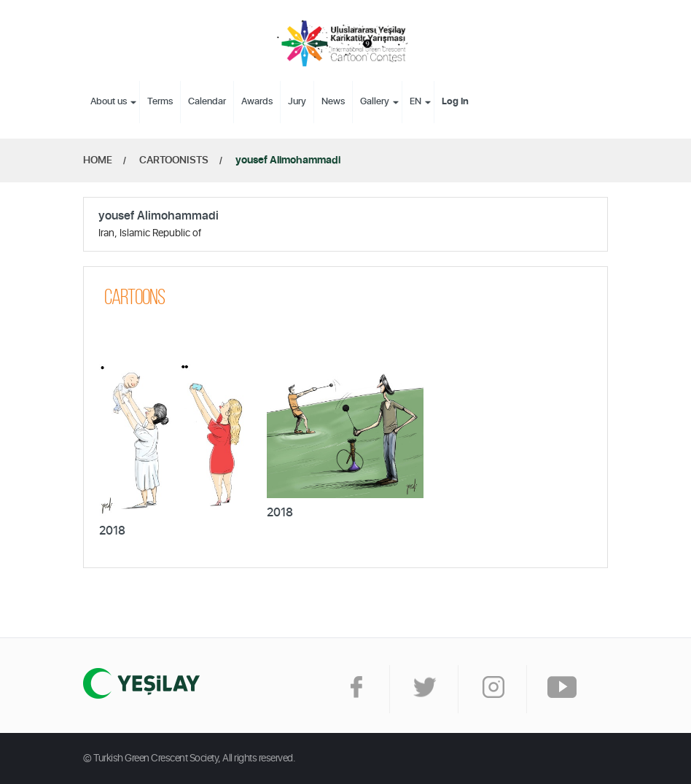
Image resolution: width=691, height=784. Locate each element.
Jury (297, 102)
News (333, 102)
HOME (98, 160)
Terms (160, 102)
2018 (112, 531)
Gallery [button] (375, 102)
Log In (455, 102)
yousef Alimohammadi (288, 160)
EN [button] (415, 102)
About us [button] (109, 102)
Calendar (207, 102)
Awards (257, 102)
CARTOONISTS (174, 160)
